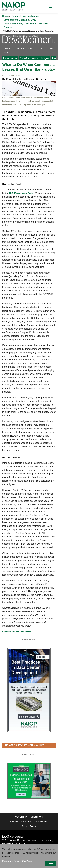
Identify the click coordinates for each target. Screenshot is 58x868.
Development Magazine (16, 20)
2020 (34, 20)
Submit (42, 49)
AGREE (50, 864)
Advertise (21, 49)
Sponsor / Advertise (20, 822)
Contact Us (37, 817)
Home (6, 16)
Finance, (15, 632)
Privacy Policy (29, 826)
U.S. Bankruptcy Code (21, 193)
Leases (28, 632)
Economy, (7, 632)
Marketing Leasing (29, 58)
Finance (8, 27)
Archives (51, 49)
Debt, (22, 632)
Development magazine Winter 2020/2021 (26, 24)
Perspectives (10, 58)
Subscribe (32, 49)
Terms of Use (41, 822)
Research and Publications (26, 16)
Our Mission (21, 817)
